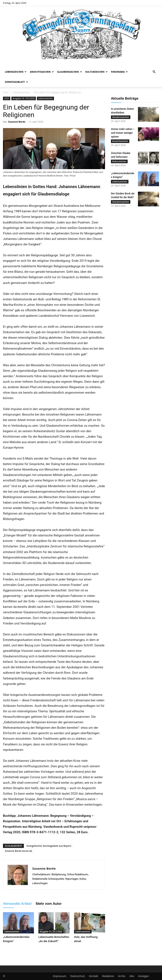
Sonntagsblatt (16, 82)
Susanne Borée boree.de (18, 851)
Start (6, 92)
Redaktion (108, 976)
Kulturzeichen (97, 72)
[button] (154, 72)
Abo (132, 976)
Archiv (122, 976)
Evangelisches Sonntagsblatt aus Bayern (49, 846)
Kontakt (94, 976)
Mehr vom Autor (49, 904)
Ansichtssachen (42, 72)
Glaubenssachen (70, 72)
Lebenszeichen (16, 72)
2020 (7, 98)
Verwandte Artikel (17, 904)
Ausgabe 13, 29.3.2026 (51, 932)
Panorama (119, 72)
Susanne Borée (17, 122)
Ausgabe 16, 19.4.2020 (24, 98)
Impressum (60, 976)
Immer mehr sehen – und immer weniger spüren (123, 134)
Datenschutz (78, 976)
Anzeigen (144, 976)
